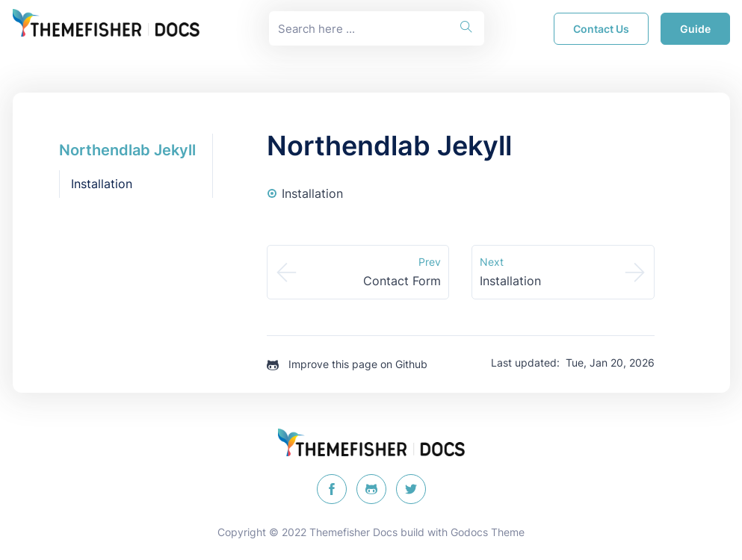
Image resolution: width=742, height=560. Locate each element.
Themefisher (340, 532)
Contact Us (601, 29)
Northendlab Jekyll (127, 150)
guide (695, 29)
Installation (102, 184)
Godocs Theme (488, 532)
